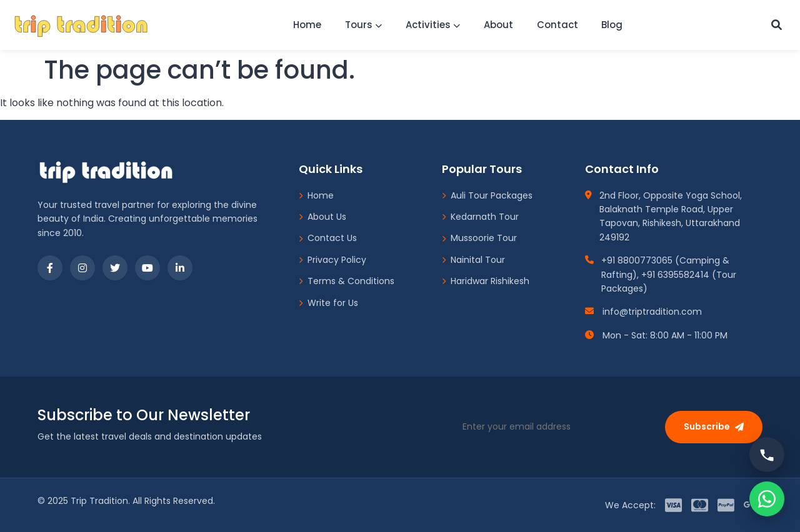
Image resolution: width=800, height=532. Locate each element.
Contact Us (328, 238)
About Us (322, 217)
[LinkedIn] (180, 268)
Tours (360, 25)
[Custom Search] (776, 25)
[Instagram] (82, 268)
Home (302, 25)
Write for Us (328, 303)
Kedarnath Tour (480, 217)
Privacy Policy (332, 260)
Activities (431, 25)
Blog (616, 25)
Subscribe (714, 426)
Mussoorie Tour (479, 238)
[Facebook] (50, 268)
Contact (559, 25)
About (498, 25)
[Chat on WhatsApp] (767, 499)
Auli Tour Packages (487, 195)
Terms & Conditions (347, 281)
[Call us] (767, 455)
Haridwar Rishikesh (486, 281)
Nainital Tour (473, 260)
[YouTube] (147, 268)
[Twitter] (115, 268)
